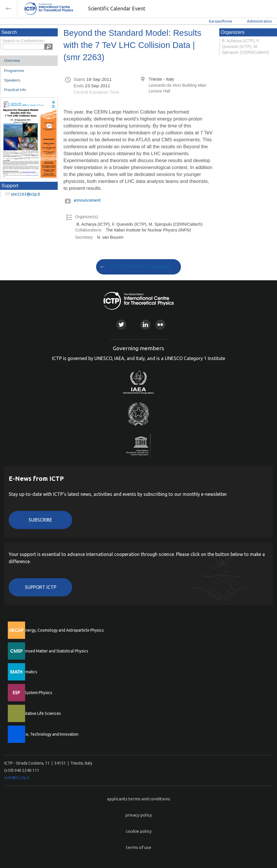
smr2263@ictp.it (25, 194)
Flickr (160, 325)
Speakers (12, 80)
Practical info (15, 90)
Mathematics (26, 672)
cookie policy (139, 831)
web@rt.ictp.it (17, 778)
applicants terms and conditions (139, 799)
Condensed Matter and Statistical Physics (51, 651)
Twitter (121, 325)
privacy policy (138, 815)
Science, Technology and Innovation (46, 734)
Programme (14, 71)
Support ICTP (41, 587)
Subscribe (40, 520)
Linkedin (145, 325)
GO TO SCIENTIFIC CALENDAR (141, 267)
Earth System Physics (33, 693)
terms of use (139, 847)
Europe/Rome (221, 21)
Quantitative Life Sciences (38, 713)
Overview (12, 61)
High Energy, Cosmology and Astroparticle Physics (59, 630)
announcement (87, 200)
